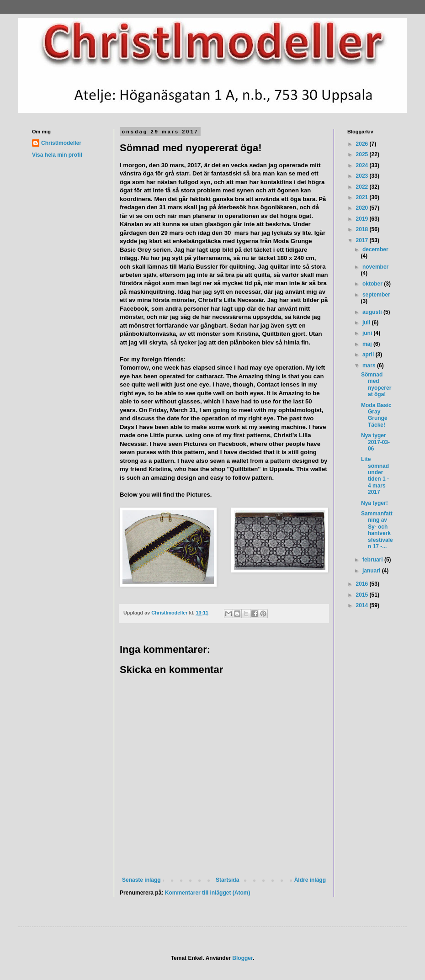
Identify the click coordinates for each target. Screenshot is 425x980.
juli (367, 323)
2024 (363, 165)
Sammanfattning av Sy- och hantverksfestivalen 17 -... (377, 530)
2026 (363, 144)
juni (368, 333)
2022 (363, 187)
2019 (363, 219)
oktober (373, 284)
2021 (363, 197)
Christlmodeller (61, 143)
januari (372, 571)
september (376, 295)
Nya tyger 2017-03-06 (375, 442)
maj (368, 344)
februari (373, 560)
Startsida (227, 880)
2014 (363, 605)
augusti (373, 312)
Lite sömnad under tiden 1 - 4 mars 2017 (375, 476)
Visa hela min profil (57, 155)
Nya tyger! (375, 503)
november (375, 267)
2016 (363, 584)
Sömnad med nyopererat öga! (376, 384)
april (369, 355)
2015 (363, 595)
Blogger (242, 958)
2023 (363, 176)
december (375, 249)
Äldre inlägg (310, 880)
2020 (363, 208)
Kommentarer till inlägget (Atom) (208, 893)
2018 (363, 229)
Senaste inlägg (141, 880)
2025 (363, 154)
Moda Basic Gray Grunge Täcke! (376, 415)
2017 (363, 240)
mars (370, 366)
